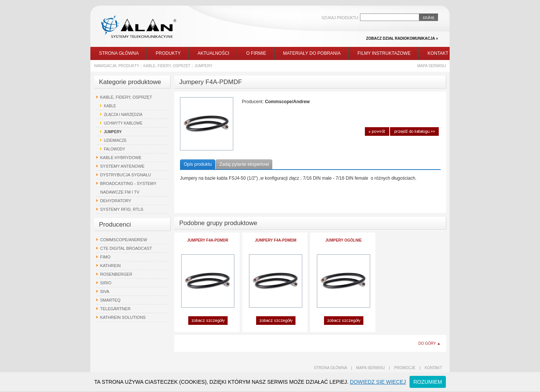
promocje (405, 368)
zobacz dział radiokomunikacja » (402, 38)
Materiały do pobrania (312, 53)
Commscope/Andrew (124, 240)
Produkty (168, 53)
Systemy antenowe (122, 166)
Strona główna (119, 53)
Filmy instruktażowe (384, 53)
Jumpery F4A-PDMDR (208, 240)
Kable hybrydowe (121, 158)
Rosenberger (116, 274)
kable (110, 106)
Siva (105, 291)
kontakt (433, 368)
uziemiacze (115, 140)
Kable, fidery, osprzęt (167, 66)
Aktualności (214, 53)
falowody (115, 149)
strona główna (330, 368)
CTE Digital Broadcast (126, 248)
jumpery (204, 66)
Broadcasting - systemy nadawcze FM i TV (128, 188)
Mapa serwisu (432, 66)
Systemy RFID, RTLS (122, 209)
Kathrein (110, 266)
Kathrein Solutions (123, 317)
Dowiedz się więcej (378, 382)
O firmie (256, 53)
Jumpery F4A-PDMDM (276, 240)
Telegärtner (115, 309)
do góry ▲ (429, 343)
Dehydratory (116, 201)
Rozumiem (427, 382)
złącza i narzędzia (123, 115)
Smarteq (110, 300)
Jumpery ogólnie (344, 240)
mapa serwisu (370, 368)
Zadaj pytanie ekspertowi (244, 164)
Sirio (106, 283)
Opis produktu (198, 164)
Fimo (105, 257)
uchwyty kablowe (123, 123)
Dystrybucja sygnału (126, 175)
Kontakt (438, 53)
